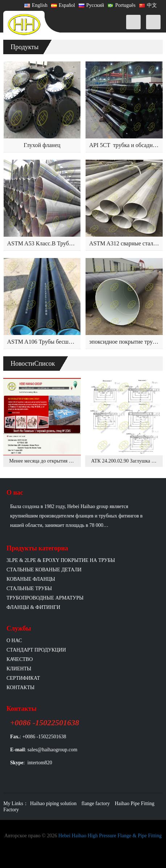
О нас (14, 641)
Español (63, 5)
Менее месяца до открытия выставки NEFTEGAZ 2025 (68, 461)
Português (122, 5)
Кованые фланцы (31, 579)
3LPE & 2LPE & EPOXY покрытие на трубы (61, 560)
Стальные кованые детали (44, 570)
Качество (20, 659)
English (36, 5)
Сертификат (23, 678)
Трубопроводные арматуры (45, 598)
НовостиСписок (33, 364)
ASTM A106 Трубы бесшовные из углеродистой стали (74, 342)
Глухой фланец (42, 145)
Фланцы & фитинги (33, 607)
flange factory (96, 803)
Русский (91, 5)
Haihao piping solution (53, 803)
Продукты (24, 47)
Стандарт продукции (36, 650)
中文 (148, 5)
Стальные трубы (29, 588)
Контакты (20, 687)
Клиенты (19, 669)
